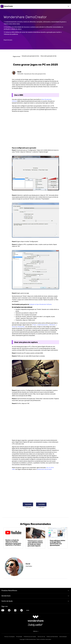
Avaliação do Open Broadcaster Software (40, 304)
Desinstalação (63, 637)
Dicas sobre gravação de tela (49, 56)
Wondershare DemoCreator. (45, 469)
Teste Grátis (28, 504)
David (19, 72)
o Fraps (34, 325)
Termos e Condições (10, 637)
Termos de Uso (41, 637)
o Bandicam (52, 325)
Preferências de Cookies (30, 637)
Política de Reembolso (52, 637)
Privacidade (19, 637)
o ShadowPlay (21, 327)
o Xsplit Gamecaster (43, 325)
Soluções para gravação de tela (30, 56)
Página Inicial (16, 56)
